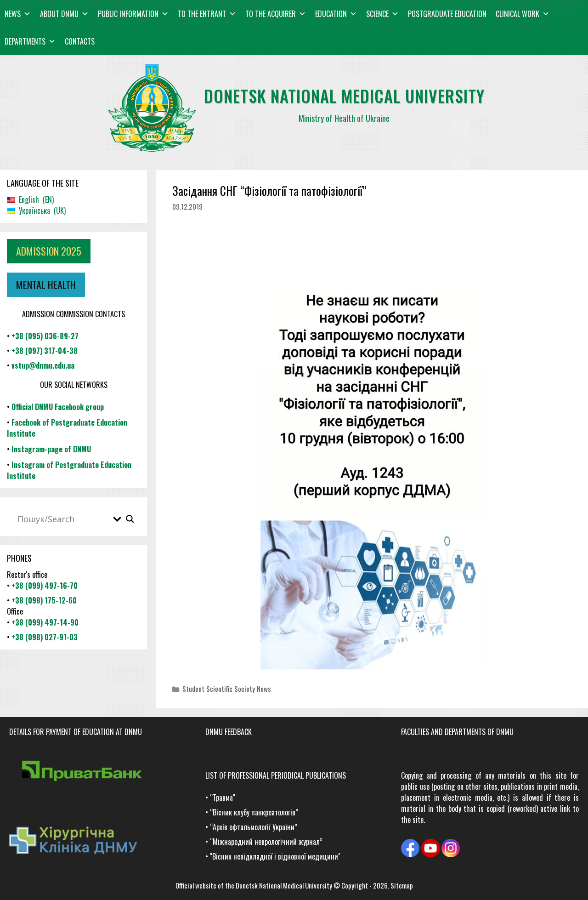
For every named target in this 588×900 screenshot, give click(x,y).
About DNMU (64, 14)
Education (336, 14)
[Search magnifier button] (130, 519)
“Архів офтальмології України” (254, 827)
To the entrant (207, 14)
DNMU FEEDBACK (229, 732)
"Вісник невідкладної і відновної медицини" (275, 856)
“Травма (221, 797)
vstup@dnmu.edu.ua (43, 365)
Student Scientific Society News (227, 689)
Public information (133, 14)
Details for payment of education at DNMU (76, 732)
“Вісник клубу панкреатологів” (254, 812)
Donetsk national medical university (344, 95)
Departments (30, 41)
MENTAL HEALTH (46, 285)
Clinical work (523, 14)
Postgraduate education (447, 14)
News (18, 14)
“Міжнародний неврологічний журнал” (266, 842)
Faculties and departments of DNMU (457, 732)
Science (382, 14)
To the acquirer (276, 14)
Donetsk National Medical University (284, 885)
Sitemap (402, 885)
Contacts (80, 41)
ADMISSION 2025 (49, 251)
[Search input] (63, 519)
